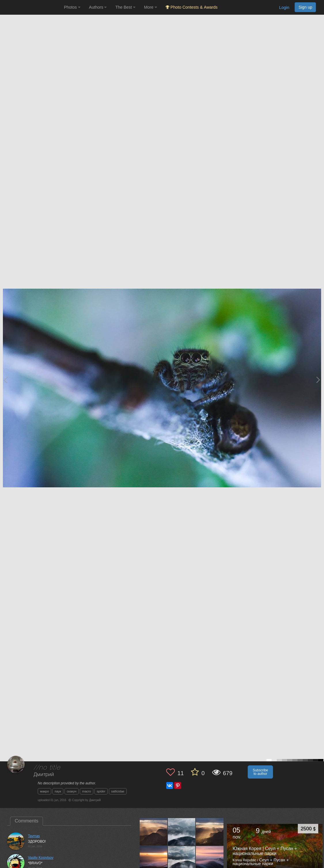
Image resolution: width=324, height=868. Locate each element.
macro (87, 791)
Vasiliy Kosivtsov (41, 858)
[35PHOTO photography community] (31, 7)
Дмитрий (44, 775)
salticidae (118, 791)
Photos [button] (72, 7)
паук (58, 791)
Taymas (34, 836)
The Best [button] (125, 7)
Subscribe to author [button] (260, 772)
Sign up (305, 7)
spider (101, 791)
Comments (26, 821)
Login (284, 7)
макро (44, 791)
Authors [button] (98, 7)
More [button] (150, 7)
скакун (72, 791)
